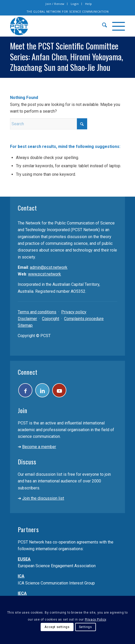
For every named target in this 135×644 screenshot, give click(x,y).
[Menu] (116, 26)
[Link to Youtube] (59, 390)
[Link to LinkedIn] (42, 390)
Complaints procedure (84, 319)
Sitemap (25, 325)
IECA (22, 593)
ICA (21, 576)
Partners (28, 529)
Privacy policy (74, 312)
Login (75, 4)
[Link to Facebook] (25, 390)
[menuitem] (55, 4)
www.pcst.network (44, 274)
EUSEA (24, 559)
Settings (85, 627)
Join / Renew (55, 4)
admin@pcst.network (49, 267)
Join (22, 410)
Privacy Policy (96, 620)
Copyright (51, 319)
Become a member (39, 447)
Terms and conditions (37, 312)
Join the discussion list (43, 498)
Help (89, 4)
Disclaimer (27, 319)
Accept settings (57, 627)
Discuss (27, 462)
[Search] (102, 26)
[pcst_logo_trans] (56, 26)
